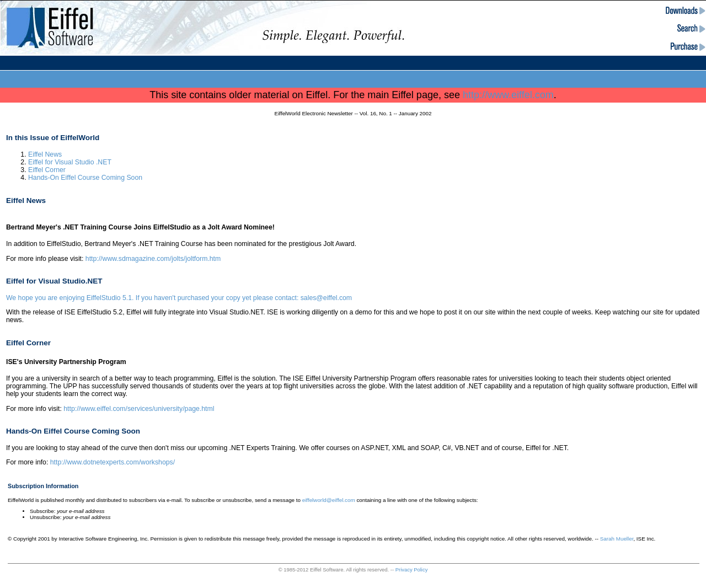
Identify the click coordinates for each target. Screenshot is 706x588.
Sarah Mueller (617, 539)
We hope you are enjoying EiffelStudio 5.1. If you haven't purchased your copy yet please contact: (153, 298)
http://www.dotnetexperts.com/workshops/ (113, 462)
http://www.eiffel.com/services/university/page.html (139, 409)
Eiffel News (45, 154)
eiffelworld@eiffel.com (329, 500)
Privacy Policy (412, 570)
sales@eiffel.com (326, 298)
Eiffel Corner (47, 170)
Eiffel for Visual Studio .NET (70, 162)
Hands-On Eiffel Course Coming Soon (85, 178)
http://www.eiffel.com (508, 95)
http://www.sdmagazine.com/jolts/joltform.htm (153, 259)
